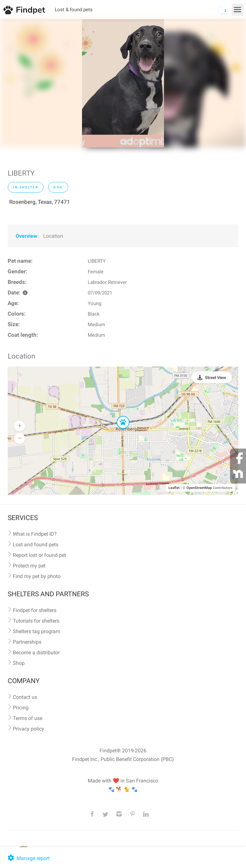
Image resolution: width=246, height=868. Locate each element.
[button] (119, 416)
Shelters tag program (37, 631)
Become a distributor (36, 653)
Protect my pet (29, 566)
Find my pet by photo (37, 576)
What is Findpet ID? (35, 534)
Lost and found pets (36, 545)
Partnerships (27, 642)
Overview (26, 236)
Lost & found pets (74, 10)
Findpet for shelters (35, 610)
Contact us (25, 697)
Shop (19, 663)
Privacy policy (29, 729)
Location (53, 236)
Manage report (28, 858)
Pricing (21, 708)
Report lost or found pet (39, 555)
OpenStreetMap (199, 488)
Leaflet (174, 488)
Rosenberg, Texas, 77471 (40, 202)
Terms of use (28, 718)
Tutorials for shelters (36, 621)
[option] (123, 83)
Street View (216, 378)
